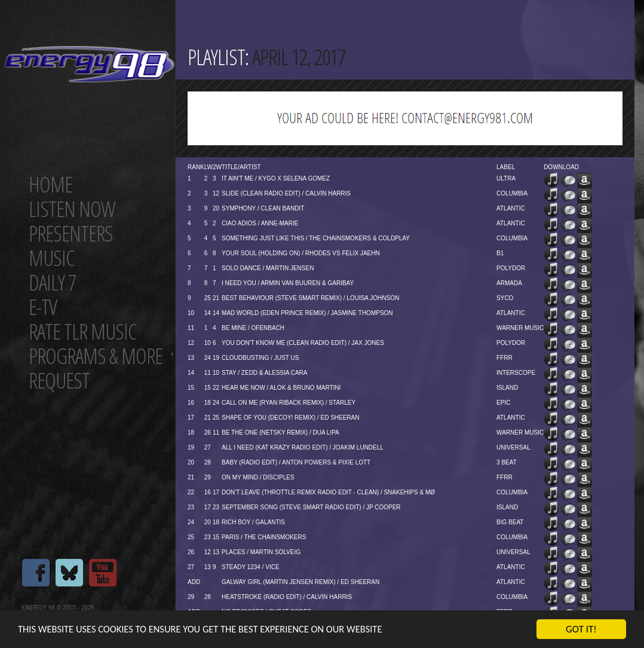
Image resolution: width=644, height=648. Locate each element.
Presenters (71, 233)
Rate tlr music (82, 331)
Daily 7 (52, 282)
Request (59, 380)
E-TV (43, 307)
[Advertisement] (405, 118)
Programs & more (96, 356)
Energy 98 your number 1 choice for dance (89, 64)
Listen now (72, 209)
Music (51, 258)
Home (50, 184)
